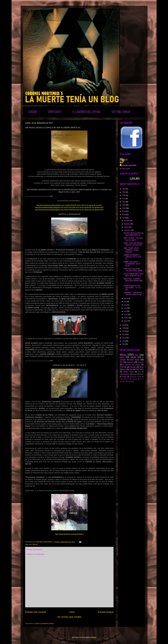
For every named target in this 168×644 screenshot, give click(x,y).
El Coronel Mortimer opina (132, 358)
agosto (126, 298)
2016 (124, 325)
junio (126, 305)
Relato (142, 367)
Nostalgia (133, 367)
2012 (124, 338)
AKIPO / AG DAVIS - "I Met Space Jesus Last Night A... (133, 239)
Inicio (72, 612)
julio (125, 301)
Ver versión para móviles (69, 617)
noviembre (127, 224)
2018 (124, 214)
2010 (124, 344)
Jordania (135, 374)
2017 (124, 218)
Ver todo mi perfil (125, 168)
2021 (124, 205)
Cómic (121, 379)
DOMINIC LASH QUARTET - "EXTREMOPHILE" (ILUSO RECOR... (132, 264)
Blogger (94, 637)
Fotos (124, 369)
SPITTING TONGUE (121, 112)
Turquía (124, 376)
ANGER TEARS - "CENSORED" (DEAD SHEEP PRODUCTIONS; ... (133, 281)
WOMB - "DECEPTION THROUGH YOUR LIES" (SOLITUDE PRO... (133, 244)
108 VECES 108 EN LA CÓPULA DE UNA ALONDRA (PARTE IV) (133, 234)
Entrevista (141, 362)
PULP (121, 362)
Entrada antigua (106, 612)
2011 (124, 341)
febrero (127, 318)
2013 (124, 334)
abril (126, 311)
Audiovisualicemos (125, 374)
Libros (122, 357)
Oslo (139, 372)
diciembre (127, 220)
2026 (124, 189)
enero (126, 321)
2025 (124, 192)
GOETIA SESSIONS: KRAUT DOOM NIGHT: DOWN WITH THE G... (133, 275)
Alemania (135, 379)
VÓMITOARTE (55, 112)
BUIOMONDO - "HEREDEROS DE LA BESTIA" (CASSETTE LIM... (133, 293)
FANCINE (33, 112)
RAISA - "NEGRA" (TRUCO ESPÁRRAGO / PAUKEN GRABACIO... (131, 250)
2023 (124, 198)
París (128, 379)
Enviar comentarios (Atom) (45, 623)
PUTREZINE (123, 367)
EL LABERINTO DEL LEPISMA (87, 112)
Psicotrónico (130, 362)
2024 (124, 195)
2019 (124, 211)
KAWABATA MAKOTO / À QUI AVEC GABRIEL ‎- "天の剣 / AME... (132, 288)
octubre (127, 227)
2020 (124, 208)
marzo (126, 314)
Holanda (130, 381)
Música (35, 544)
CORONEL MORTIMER (129, 165)
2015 (124, 328)
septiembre (128, 230)
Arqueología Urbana (135, 377)
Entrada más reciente (36, 612)
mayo (126, 308)
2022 (124, 202)
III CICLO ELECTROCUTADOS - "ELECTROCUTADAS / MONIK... (133, 270)
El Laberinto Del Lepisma (132, 364)
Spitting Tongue (128, 372)
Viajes (131, 369)
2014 (124, 331)
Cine (137, 355)
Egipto (142, 374)
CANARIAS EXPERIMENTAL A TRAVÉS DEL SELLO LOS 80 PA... (132, 257)
